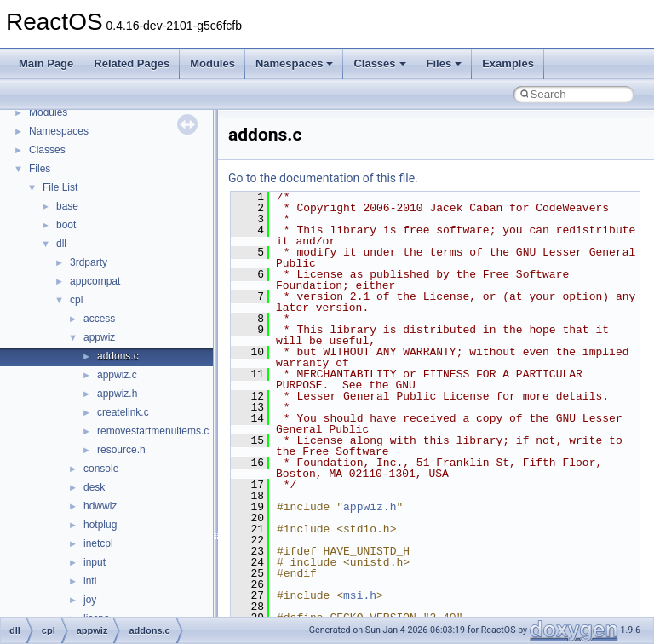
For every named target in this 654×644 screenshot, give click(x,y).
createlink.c (123, 412)
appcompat (95, 281)
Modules (212, 63)
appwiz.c (117, 375)
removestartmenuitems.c (153, 431)
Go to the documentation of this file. (323, 178)
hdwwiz (100, 506)
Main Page (46, 63)
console (101, 469)
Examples (508, 63)
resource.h (121, 450)
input (95, 562)
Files (445, 63)
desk (94, 487)
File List (60, 187)
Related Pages (132, 63)
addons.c (118, 356)
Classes (379, 63)
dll (61, 244)
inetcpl (98, 543)
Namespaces (295, 63)
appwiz (99, 337)
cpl (76, 300)
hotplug (100, 525)
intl (90, 581)
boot (66, 225)
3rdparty (89, 262)
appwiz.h (117, 394)
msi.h (360, 595)
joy (90, 600)
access (99, 319)
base (67, 206)
